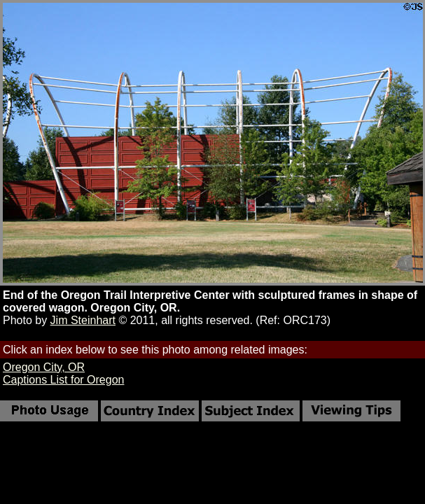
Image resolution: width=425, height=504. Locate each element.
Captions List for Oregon (63, 380)
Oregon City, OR (44, 367)
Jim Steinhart (83, 320)
